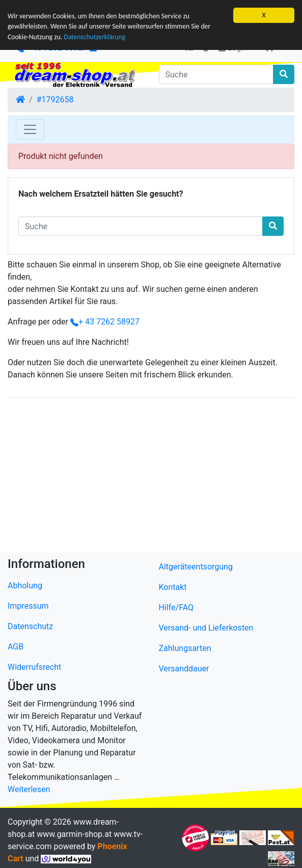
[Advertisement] (151, 477)
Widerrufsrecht (34, 667)
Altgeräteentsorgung (196, 567)
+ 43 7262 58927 (105, 322)
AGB (16, 647)
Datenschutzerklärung (94, 37)
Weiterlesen (29, 789)
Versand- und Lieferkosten (206, 628)
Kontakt (173, 587)
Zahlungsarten (185, 648)
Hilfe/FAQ (176, 607)
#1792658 (55, 100)
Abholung (25, 586)
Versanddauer (184, 669)
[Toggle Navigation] (30, 129)
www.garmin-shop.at (74, 834)
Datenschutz (30, 626)
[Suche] (216, 74)
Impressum (28, 606)
